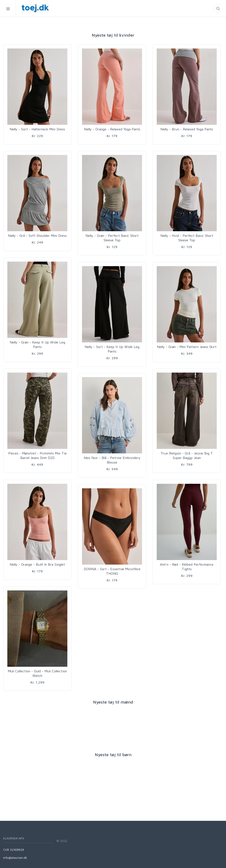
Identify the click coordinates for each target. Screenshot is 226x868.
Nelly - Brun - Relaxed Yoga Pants (187, 129)
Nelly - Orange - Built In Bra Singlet (37, 564)
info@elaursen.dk (15, 858)
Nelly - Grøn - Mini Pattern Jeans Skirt (187, 347)
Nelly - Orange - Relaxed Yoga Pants (112, 129)
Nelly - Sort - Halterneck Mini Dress (37, 129)
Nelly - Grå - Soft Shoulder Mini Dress (37, 236)
